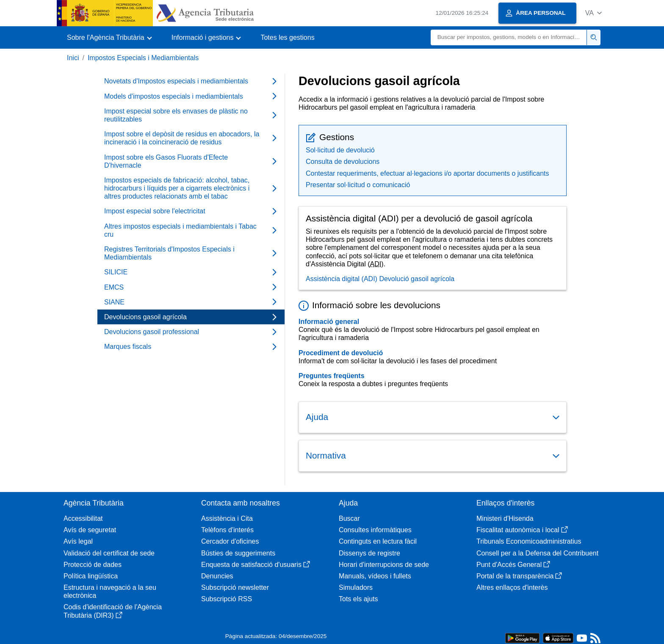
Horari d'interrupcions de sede (384, 565)
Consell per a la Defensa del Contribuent (537, 553)
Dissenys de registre (369, 553)
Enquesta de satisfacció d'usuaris (256, 565)
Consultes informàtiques (375, 530)
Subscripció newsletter (235, 587)
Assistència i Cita (227, 518)
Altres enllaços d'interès (512, 587)
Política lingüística (91, 576)
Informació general (329, 322)
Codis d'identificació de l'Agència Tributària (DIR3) (113, 611)
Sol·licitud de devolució (340, 150)
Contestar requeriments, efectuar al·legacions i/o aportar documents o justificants (427, 173)
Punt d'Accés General (513, 565)
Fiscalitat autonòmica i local (522, 530)
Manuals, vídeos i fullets (375, 576)
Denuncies (217, 576)
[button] (593, 13)
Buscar (349, 518)
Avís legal (78, 541)
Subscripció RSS (227, 599)
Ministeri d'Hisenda (505, 518)
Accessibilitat (83, 518)
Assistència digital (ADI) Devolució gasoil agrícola (380, 279)
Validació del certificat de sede (109, 553)
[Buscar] (509, 37)
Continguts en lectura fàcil (378, 541)
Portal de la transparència (519, 576)
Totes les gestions (287, 37)
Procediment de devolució (341, 353)
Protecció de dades (93, 565)
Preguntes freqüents (332, 376)
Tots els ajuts (358, 599)
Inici (73, 58)
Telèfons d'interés (227, 530)
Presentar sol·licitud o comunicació (358, 185)
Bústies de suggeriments (238, 553)
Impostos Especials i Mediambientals (143, 58)
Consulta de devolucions (343, 162)
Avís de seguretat (90, 530)
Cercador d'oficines (230, 541)
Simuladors (356, 587)
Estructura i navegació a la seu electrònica (110, 591)
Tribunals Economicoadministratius (529, 541)
